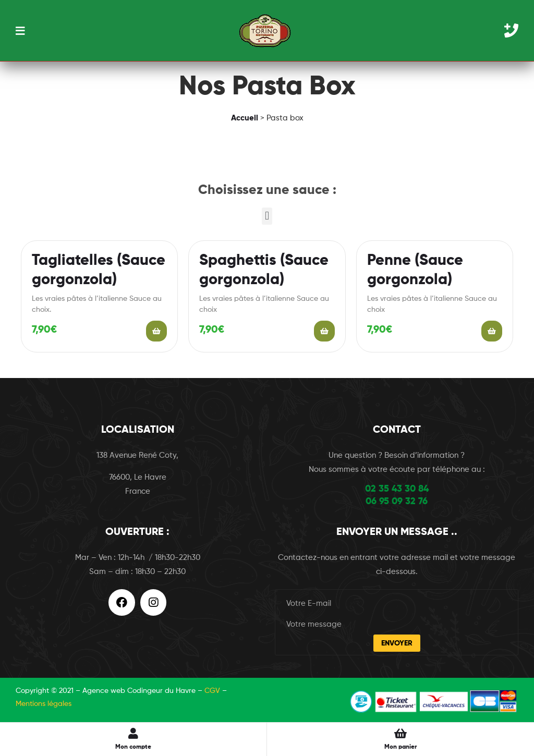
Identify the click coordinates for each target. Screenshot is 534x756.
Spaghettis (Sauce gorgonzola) (264, 271)
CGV (212, 691)
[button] (267, 216)
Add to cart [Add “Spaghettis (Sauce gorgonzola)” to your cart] (324, 331)
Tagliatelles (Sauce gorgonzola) (99, 271)
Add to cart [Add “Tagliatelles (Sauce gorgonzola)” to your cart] (156, 331)
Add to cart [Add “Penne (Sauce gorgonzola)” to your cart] (492, 331)
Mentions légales (44, 704)
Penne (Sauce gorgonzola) (415, 271)
